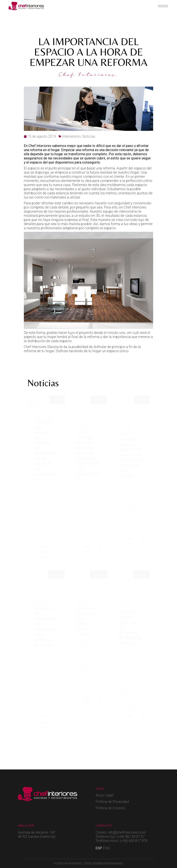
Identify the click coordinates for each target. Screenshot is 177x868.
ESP (99, 848)
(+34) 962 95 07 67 (131, 837)
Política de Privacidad (112, 802)
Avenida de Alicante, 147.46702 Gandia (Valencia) (37, 834)
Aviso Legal (104, 795)
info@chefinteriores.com (127, 832)
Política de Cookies (110, 808)
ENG (106, 848)
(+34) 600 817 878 (134, 841)
